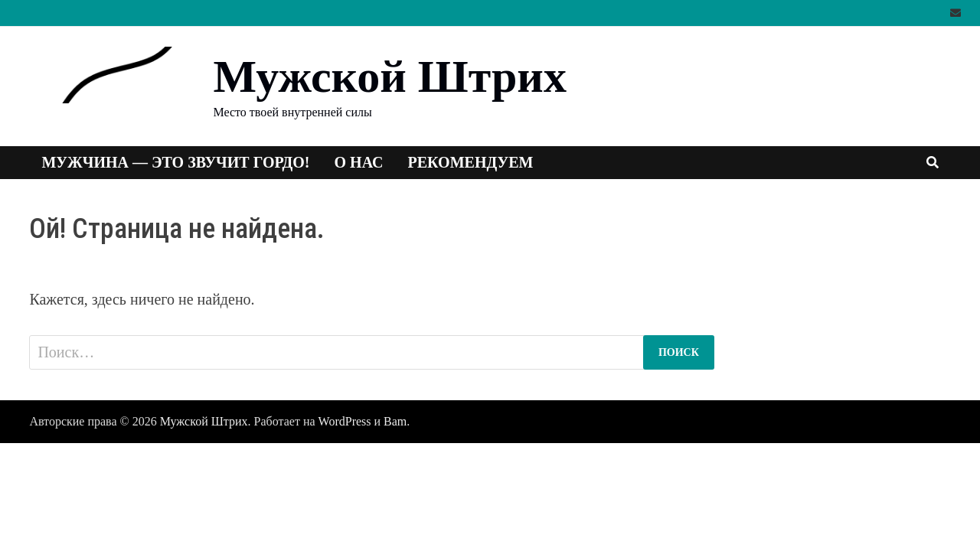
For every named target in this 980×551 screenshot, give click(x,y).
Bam (395, 421)
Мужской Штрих (389, 77)
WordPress (345, 421)
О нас (359, 162)
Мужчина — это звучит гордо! (175, 162)
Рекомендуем (471, 162)
